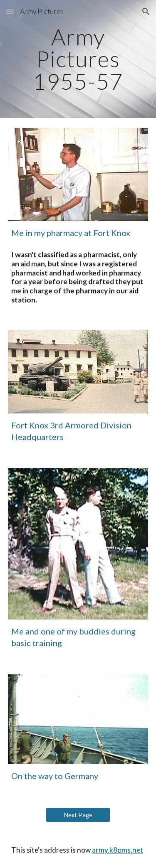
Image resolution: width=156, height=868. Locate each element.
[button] (10, 11)
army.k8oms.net (118, 850)
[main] (78, 59)
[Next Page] (78, 815)
